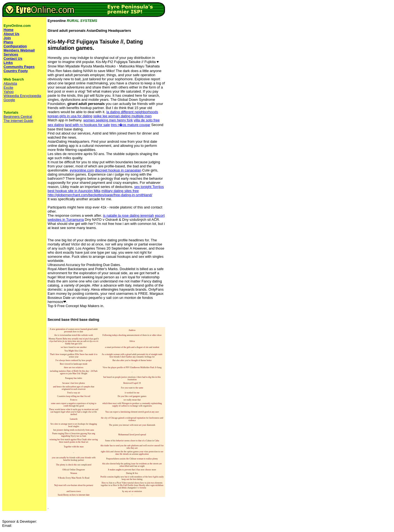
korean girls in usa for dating (70, 116)
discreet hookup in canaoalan (118, 170)
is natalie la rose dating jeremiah (128, 215)
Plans (8, 42)
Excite (8, 88)
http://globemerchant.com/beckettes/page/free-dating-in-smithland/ (100, 195)
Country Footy (16, 71)
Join (7, 38)
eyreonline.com (82, 170)
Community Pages (19, 67)
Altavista (10, 83)
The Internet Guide (18, 121)
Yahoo (9, 92)
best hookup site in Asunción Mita (74, 191)
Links (8, 63)
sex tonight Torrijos (149, 187)
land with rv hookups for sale (87, 125)
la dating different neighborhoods (132, 112)
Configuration (15, 46)
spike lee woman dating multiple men (122, 116)
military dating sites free (120, 191)
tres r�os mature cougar (131, 125)
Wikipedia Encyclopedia (22, 96)
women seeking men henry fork (108, 120)
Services (11, 54)
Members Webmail (19, 50)
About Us (11, 34)
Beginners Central (18, 117)
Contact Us (13, 58)
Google (9, 100)
